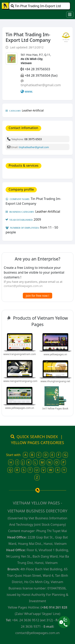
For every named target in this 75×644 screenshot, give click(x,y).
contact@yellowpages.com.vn (23, 286)
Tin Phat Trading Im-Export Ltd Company (36, 7)
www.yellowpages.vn (55, 354)
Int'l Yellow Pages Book (55, 409)
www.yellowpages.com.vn (20, 408)
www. (29, 91)
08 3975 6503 (33, 139)
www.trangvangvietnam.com (20, 354)
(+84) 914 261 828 (54, 607)
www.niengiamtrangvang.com (20, 381)
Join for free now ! (38, 296)
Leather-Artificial (33, 110)
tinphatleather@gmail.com (41, 85)
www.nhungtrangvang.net (55, 381)
